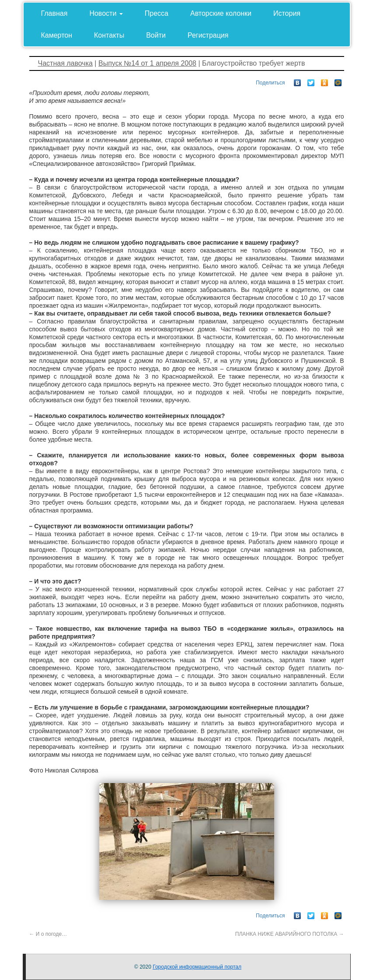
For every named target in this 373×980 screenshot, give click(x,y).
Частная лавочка (65, 63)
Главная (54, 13)
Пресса (157, 13)
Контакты (109, 35)
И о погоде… (48, 934)
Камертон (57, 35)
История (287, 13)
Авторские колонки (221, 13)
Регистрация (208, 35)
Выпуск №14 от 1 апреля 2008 (147, 63)
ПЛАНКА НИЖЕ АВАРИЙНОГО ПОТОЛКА (290, 934)
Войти (156, 35)
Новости (106, 13)
